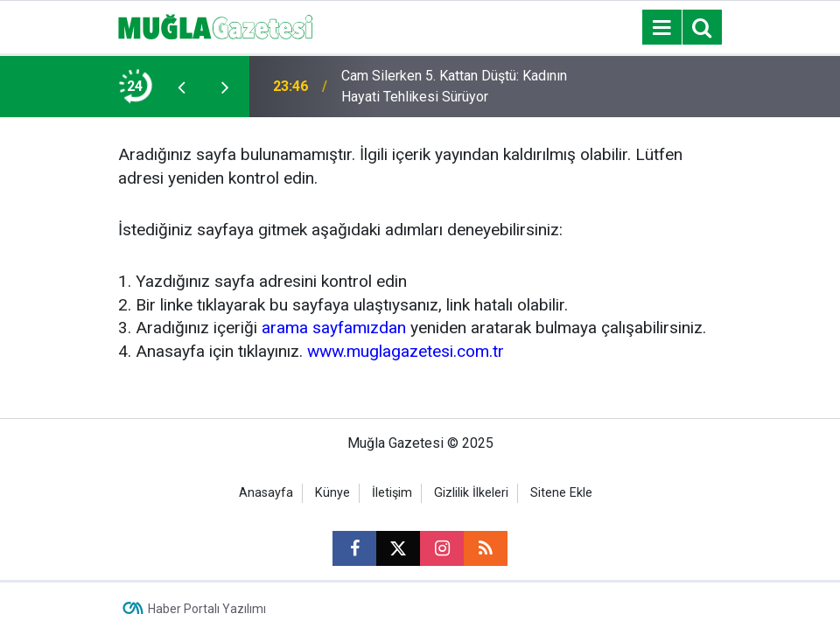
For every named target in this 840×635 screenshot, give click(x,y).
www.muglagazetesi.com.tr (406, 351)
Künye (332, 493)
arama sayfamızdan (334, 328)
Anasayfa (266, 493)
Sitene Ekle (561, 493)
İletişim (392, 493)
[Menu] (661, 28)
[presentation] (181, 87)
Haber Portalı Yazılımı (207, 609)
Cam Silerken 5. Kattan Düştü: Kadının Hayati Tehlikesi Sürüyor (454, 86)
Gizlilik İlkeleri (471, 493)
